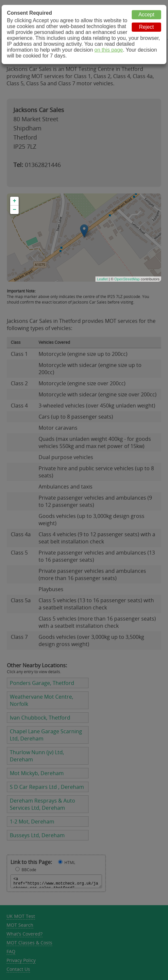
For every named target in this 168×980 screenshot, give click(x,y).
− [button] (15, 210)
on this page (109, 50)
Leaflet (102, 279)
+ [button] (15, 201)
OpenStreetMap (127, 279)
